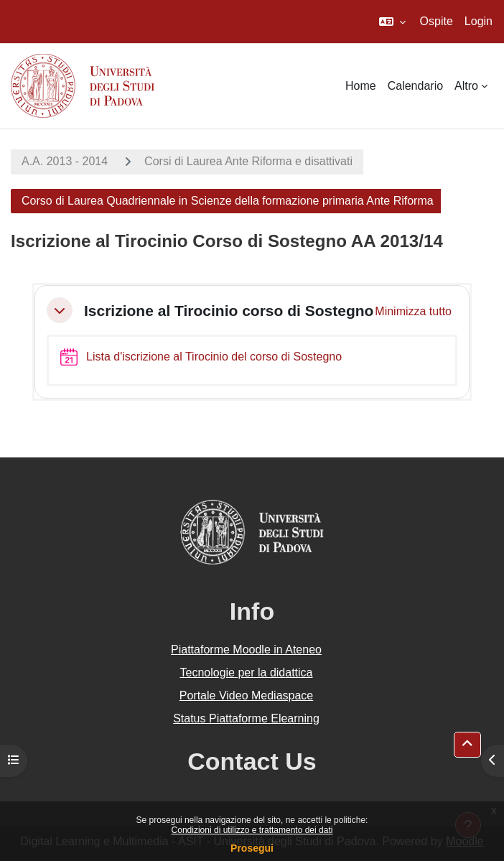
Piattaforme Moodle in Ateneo (246, 650)
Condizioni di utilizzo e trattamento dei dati (252, 830)
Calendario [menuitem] (415, 86)
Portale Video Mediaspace (247, 695)
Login (479, 21)
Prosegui (252, 848)
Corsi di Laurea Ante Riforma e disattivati (248, 161)
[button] (392, 22)
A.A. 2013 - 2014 (65, 161)
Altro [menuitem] (466, 86)
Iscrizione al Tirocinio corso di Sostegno (229, 311)
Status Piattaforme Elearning (246, 718)
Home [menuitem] (361, 86)
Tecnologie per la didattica (246, 672)
